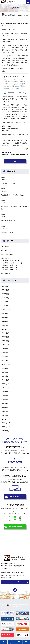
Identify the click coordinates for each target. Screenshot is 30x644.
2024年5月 (4, 317)
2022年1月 (4, 360)
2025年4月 (4, 302)
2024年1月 (4, 325)
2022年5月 (4, 353)
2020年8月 (4, 392)
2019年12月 (4, 419)
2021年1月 (4, 380)
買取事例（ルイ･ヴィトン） (11, 263)
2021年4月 (4, 376)
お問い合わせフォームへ (16, 497)
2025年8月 (4, 290)
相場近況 (3, 250)
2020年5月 (4, 400)
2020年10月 (4, 388)
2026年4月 (4, 286)
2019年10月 (4, 427)
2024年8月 (4, 313)
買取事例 (3, 258)
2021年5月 (4, 372)
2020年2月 (4, 411)
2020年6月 (4, 396)
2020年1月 (4, 415)
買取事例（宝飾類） (9, 265)
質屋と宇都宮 (5, 274)
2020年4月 (4, 403)
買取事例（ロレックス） (10, 261)
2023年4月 (4, 337)
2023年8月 (4, 333)
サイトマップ (15, 582)
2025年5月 (4, 298)
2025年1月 (4, 306)
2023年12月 (4, 329)
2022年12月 (4, 345)
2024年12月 (4, 310)
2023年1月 (4, 341)
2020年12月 (4, 384)
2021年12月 (4, 364)
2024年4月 (4, 321)
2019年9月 (4, 431)
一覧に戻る (16, 161)
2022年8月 (4, 349)
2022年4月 (4, 357)
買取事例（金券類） (9, 270)
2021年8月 (4, 368)
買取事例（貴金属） (9, 267)
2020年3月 (4, 407)
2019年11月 (4, 423)
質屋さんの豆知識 (6, 254)
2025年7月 (4, 294)
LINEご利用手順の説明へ (16, 527)
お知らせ (3, 247)
